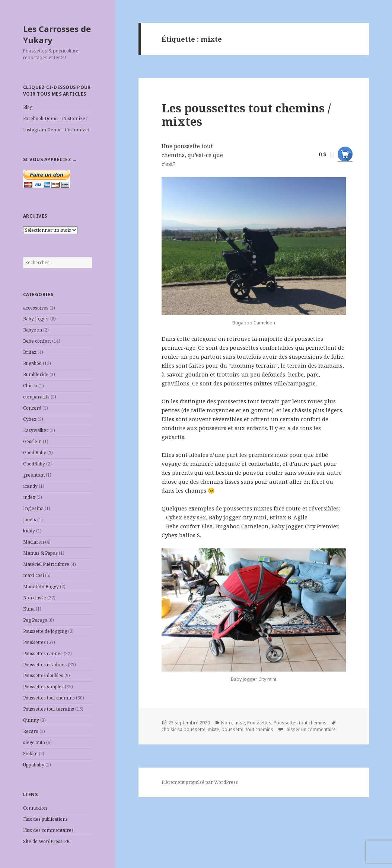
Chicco (30, 386)
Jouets (30, 520)
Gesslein (32, 441)
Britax (30, 352)
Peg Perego (35, 620)
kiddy (29, 531)
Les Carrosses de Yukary (57, 34)
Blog (28, 107)
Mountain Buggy (41, 587)
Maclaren (34, 542)
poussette (232, 729)
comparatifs (36, 397)
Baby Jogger (36, 319)
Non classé (35, 598)
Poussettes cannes (43, 654)
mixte (213, 729)
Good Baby (35, 453)
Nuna (29, 609)
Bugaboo (32, 363)
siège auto (34, 742)
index (29, 497)
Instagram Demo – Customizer (57, 130)
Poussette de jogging (45, 631)
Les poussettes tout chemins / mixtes (246, 115)
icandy (30, 486)
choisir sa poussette (184, 729)
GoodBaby (34, 464)
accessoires (36, 308)
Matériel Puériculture (46, 564)
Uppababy (34, 765)
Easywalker (36, 430)
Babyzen (33, 330)
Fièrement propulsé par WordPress (200, 782)
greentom (34, 475)
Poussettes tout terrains (49, 709)
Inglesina (33, 508)
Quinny (31, 720)
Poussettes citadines (45, 665)
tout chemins (259, 729)
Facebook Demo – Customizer (55, 118)
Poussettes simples (43, 687)
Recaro (31, 731)
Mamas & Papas (40, 553)
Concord (32, 408)
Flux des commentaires (48, 830)
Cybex (30, 419)
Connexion (35, 808)
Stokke (30, 754)
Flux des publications (45, 819)
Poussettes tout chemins (49, 698)
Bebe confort (37, 341)
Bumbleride (36, 374)
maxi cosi (34, 575)
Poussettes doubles (43, 675)
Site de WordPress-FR (46, 841)
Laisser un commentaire (310, 729)
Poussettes (34, 642)
